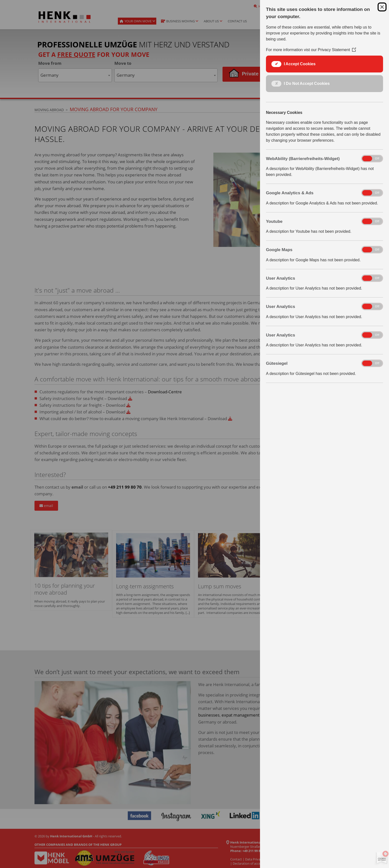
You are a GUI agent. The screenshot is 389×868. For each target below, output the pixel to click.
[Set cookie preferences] (381, 858)
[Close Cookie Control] (382, 7)
